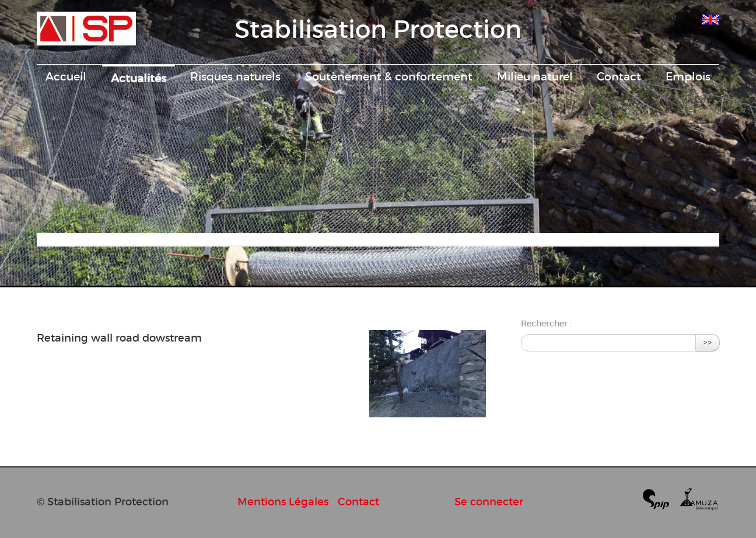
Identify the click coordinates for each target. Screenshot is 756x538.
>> (708, 342)
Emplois (688, 76)
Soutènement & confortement (389, 76)
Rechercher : (546, 323)
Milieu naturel (535, 76)
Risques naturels (235, 76)
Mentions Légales (283, 502)
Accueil (66, 76)
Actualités (139, 78)
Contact (619, 76)
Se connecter (489, 502)
